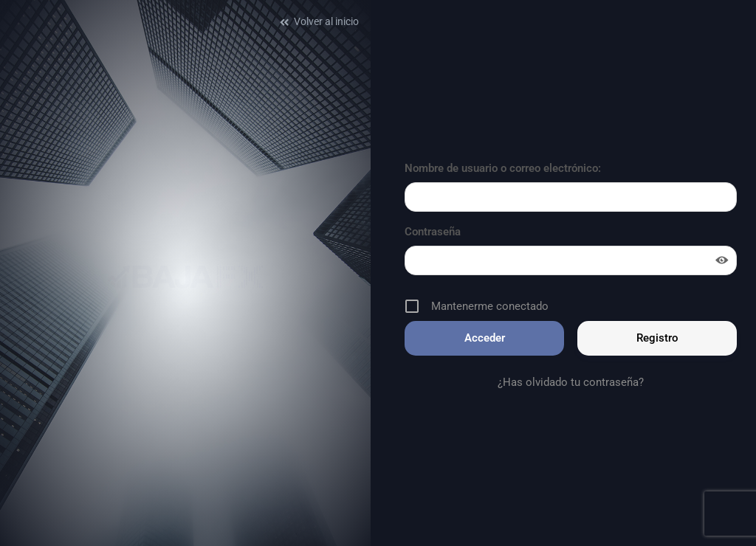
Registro (657, 338)
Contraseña (433, 232)
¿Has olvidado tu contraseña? (571, 382)
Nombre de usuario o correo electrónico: (503, 168)
